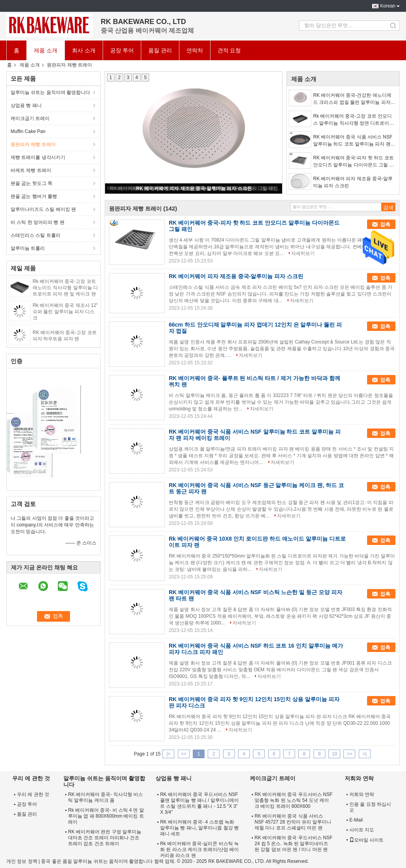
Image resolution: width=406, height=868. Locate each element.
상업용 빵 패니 (26, 105)
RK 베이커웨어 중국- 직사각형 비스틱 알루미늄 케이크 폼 (105, 797)
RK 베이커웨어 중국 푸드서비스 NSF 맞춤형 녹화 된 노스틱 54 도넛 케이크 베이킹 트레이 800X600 (293, 800)
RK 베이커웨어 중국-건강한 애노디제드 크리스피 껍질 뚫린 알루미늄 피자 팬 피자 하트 (352, 99)
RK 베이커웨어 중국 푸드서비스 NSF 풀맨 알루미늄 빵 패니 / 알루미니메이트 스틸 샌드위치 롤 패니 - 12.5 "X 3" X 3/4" (199, 803)
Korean (388, 6)
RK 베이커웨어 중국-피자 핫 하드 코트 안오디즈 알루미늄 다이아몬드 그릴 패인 (353, 162)
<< (184, 754)
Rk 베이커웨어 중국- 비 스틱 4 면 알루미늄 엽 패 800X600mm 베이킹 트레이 (106, 816)
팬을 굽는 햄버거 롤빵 (34, 196)
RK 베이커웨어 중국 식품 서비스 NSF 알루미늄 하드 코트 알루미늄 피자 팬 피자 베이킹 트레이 (353, 141)
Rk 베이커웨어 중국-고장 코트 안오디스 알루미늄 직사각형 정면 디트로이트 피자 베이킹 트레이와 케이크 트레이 (353, 120)
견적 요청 (229, 50)
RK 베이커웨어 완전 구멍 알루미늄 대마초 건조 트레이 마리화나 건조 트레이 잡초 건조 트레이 (105, 838)
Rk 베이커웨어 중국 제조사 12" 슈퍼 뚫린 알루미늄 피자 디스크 (65, 312)
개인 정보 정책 (22, 861)
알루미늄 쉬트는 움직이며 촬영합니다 (50, 92)
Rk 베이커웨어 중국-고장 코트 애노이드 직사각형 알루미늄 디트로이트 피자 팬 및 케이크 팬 (65, 288)
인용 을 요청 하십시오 (370, 807)
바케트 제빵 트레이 (31, 170)
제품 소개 (46, 50)
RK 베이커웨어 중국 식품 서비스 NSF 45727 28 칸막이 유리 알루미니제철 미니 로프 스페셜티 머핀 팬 (293, 822)
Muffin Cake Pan (28, 131)
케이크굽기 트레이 (30, 118)
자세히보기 (303, 253)
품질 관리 (160, 50)
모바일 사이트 (366, 840)
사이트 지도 (362, 830)
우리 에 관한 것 (33, 794)
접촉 (385, 224)
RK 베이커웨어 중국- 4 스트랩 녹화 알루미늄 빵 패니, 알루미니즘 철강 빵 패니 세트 (199, 828)
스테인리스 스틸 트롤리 (36, 235)
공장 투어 (122, 50)
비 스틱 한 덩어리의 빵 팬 (38, 222)
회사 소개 (84, 50)
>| (365, 754)
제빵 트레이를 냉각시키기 (38, 157)
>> (349, 754)
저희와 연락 (362, 794)
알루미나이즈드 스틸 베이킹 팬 (43, 209)
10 (334, 754)
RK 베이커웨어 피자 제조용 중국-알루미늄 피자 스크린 (194, 188)
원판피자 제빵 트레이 (33, 144)
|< (168, 754)
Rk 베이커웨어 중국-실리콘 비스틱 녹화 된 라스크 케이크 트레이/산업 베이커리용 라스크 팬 (199, 850)
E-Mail (356, 820)
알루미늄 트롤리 (28, 248)
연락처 (195, 50)
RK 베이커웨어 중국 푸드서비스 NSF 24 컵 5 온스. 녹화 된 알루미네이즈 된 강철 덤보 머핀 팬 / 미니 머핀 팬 (293, 844)
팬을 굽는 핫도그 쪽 (31, 183)
